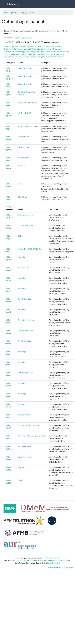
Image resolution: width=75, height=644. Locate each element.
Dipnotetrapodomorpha (35, 52)
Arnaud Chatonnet (53, 558)
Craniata (27, 49)
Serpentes (8, 57)
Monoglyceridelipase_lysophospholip (32, 436)
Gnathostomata (46, 49)
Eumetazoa (50, 47)
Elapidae (26, 57)
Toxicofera (59, 54)
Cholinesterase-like (25, 68)
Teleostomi (57, 49)
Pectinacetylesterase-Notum (29, 425)
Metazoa (42, 47)
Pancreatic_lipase (24, 147)
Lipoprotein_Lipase (25, 457)
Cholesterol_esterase (26, 320)
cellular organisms (11, 47)
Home (6, 13)
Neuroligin (22, 257)
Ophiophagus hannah (23, 38)
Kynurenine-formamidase (27, 102)
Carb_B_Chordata (25, 299)
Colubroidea (17, 57)
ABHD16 (21, 467)
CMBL (20, 184)
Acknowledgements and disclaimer (60, 567)
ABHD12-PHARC (24, 113)
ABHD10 (21, 166)
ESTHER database (11, 4)
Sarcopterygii (20, 52)
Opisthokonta (32, 47)
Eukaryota (22, 47)
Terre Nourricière (54, 563)
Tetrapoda (49, 52)
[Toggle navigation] (70, 4)
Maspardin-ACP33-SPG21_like (30, 249)
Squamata (24, 54)
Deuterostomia (10, 49)
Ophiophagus (42, 57)
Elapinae (33, 57)
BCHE (20, 236)
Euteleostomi (9, 52)
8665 (22, 42)
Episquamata (50, 54)
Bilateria (58, 47)
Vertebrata (36, 49)
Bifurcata (32, 54)
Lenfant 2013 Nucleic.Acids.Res (25, 560)
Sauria (6, 54)
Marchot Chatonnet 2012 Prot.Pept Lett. (55, 560)
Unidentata (40, 54)
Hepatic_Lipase (23, 137)
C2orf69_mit (22, 197)
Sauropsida (64, 52)
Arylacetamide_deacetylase (28, 126)
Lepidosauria (14, 54)
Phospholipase (23, 158)
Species (13, 13)
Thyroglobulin (23, 267)
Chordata (20, 49)
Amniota (56, 52)
